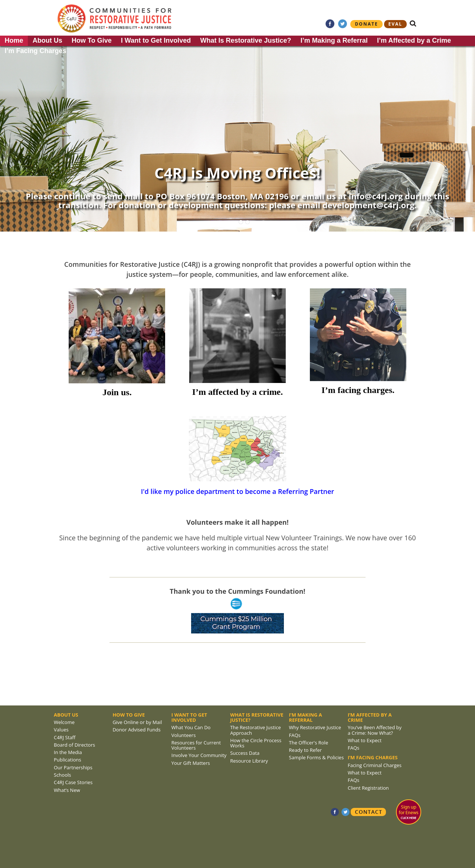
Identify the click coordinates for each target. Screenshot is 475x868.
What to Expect (365, 740)
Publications (68, 760)
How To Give (92, 40)
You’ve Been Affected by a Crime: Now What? (375, 730)
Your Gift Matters (191, 763)
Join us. (117, 392)
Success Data (245, 753)
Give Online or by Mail (137, 722)
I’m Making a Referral (334, 40)
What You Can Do (191, 727)
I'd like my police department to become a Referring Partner (238, 491)
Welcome (64, 722)
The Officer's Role (309, 743)
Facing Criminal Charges (375, 765)
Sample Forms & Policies (317, 757)
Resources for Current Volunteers (196, 745)
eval (396, 24)
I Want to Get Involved (156, 40)
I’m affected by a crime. (238, 392)
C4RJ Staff (65, 737)
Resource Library (249, 761)
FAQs (295, 735)
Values (61, 730)
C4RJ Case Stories (73, 782)
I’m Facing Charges (36, 51)
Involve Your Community (199, 755)
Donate (366, 24)
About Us (47, 40)
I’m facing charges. (358, 390)
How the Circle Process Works (256, 743)
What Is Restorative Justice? (245, 40)
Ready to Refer (306, 750)
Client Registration (368, 788)
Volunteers (184, 735)
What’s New (67, 790)
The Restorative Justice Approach (255, 730)
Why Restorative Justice (315, 727)
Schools (62, 775)
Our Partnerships (73, 767)
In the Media (68, 752)
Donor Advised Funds (136, 730)
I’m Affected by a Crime (414, 40)
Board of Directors (74, 745)
